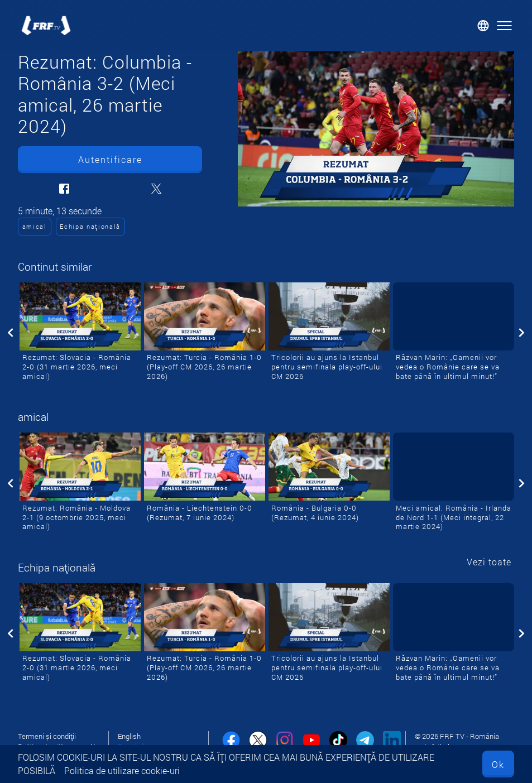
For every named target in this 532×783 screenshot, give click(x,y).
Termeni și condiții (47, 736)
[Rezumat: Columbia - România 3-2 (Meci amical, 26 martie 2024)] (376, 129)
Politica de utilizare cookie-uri (122, 770)
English (129, 736)
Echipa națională (90, 226)
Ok (498, 764)
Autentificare (110, 159)
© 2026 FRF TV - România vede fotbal (457, 741)
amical (35, 226)
